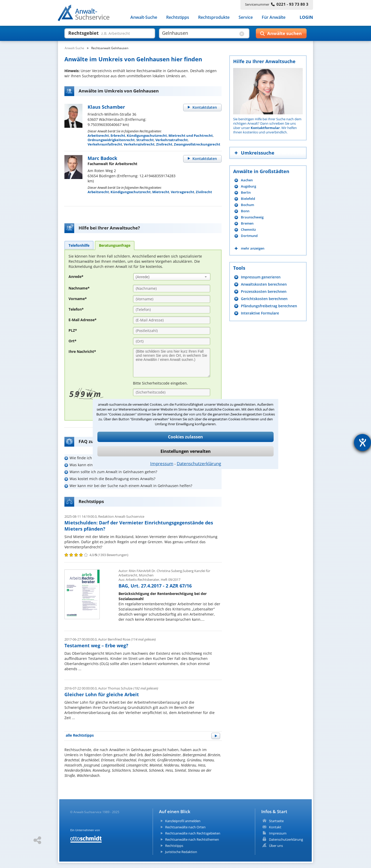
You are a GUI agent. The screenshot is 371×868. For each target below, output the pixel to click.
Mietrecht (161, 192)
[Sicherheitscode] (172, 392)
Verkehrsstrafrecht (172, 140)
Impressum (162, 463)
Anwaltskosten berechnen (264, 284)
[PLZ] (172, 331)
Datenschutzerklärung (199, 463)
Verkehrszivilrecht (139, 144)
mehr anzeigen (253, 248)
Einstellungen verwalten (186, 451)
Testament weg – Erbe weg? (96, 645)
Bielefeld (248, 199)
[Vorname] (172, 299)
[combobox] (172, 277)
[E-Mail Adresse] (172, 320)
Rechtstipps (178, 18)
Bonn (245, 211)
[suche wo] (200, 33)
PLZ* (73, 330)
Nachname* (79, 288)
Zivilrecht (164, 144)
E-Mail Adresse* (83, 320)
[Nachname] (172, 288)
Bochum (247, 205)
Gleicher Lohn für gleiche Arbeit (102, 694)
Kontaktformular (265, 128)
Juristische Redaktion (181, 852)
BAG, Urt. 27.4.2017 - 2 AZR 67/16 (155, 586)
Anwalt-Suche (144, 18)
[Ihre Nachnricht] (172, 363)
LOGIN (306, 18)
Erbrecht (118, 135)
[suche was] (105, 33)
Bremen (247, 223)
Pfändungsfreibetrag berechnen (269, 306)
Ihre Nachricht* (82, 351)
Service (246, 18)
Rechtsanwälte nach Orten (185, 827)
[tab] (79, 245)
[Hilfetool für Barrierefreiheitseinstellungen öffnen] (362, 442)
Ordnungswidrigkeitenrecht (111, 140)
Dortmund (249, 236)
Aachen (247, 180)
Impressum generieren (261, 277)
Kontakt (275, 827)
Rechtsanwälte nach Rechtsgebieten (193, 833)
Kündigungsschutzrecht (147, 135)
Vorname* (78, 299)
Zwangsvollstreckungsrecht (197, 144)
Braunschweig (252, 217)
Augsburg (248, 186)
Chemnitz (248, 230)
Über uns (276, 846)
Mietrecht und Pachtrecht (191, 135)
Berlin (246, 193)
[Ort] (172, 341)
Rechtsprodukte (214, 18)
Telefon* (76, 309)
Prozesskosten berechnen (264, 291)
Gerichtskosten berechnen (264, 299)
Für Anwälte (274, 18)
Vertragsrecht (183, 192)
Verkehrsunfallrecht (105, 144)
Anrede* (76, 276)
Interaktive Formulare (260, 313)
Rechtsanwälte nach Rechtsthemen (192, 839)
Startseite (276, 821)
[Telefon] (172, 310)
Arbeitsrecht (98, 135)
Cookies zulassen (185, 437)
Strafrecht (145, 140)
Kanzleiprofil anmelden (183, 821)
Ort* (73, 341)
